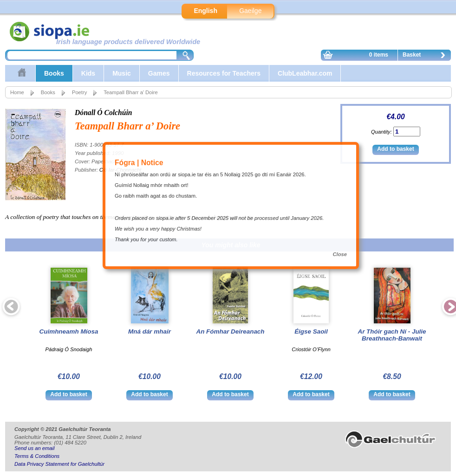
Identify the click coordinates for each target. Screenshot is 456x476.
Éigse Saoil (311, 331)
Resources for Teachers (224, 73)
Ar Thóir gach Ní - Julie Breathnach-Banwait (392, 335)
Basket (426, 56)
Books (54, 73)
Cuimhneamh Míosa (69, 331)
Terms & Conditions (37, 456)
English (205, 11)
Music (122, 73)
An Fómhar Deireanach (230, 331)
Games (159, 73)
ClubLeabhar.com (305, 73)
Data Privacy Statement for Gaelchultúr (59, 464)
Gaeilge (250, 11)
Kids (88, 73)
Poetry (79, 92)
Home (17, 92)
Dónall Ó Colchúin (104, 113)
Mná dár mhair (150, 331)
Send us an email (34, 448)
